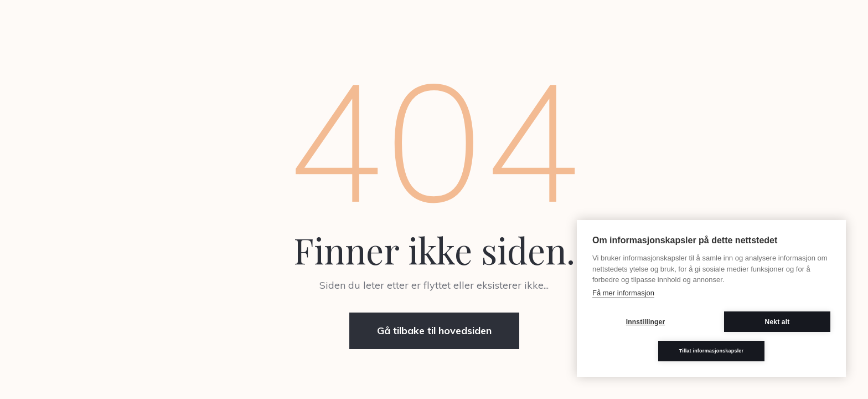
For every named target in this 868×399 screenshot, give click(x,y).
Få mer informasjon (623, 293)
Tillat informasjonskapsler (712, 351)
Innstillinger (646, 322)
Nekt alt (777, 322)
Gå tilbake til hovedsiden (434, 331)
